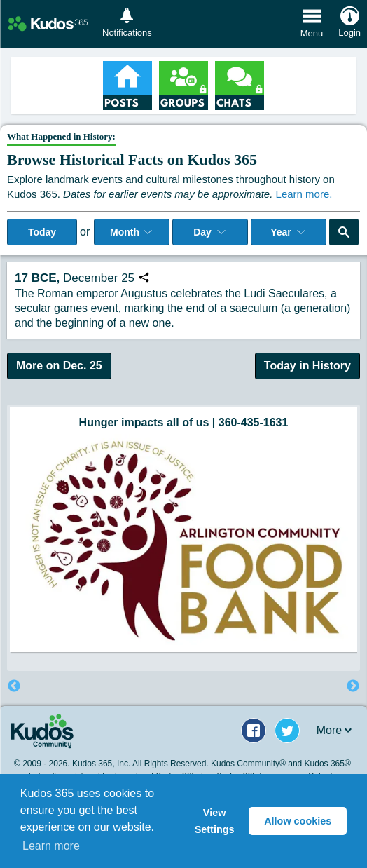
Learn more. (304, 194)
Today (42, 232)
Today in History (307, 366)
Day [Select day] (210, 232)
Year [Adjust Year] (289, 232)
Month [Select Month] (132, 232)
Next (353, 686)
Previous (14, 686)
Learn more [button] (51, 846)
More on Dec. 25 (59, 366)
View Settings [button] (215, 821)
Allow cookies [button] (298, 821)
